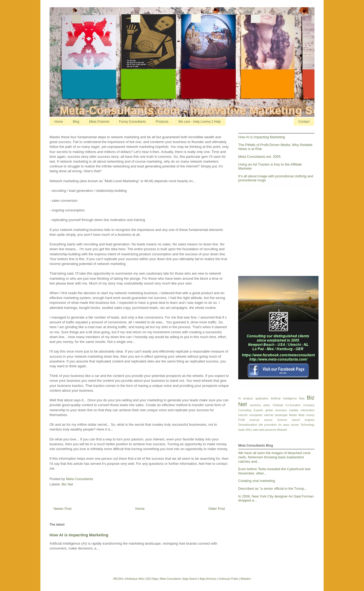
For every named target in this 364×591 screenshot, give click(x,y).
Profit (241, 420)
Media (293, 415)
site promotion (268, 425)
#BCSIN (118, 579)
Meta (302, 415)
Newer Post (62, 509)
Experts (258, 410)
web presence (268, 430)
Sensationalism (248, 425)
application (262, 399)
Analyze (248, 399)
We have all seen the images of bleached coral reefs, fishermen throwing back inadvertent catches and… (274, 457)
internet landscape (276, 415)
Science (282, 420)
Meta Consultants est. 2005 (259, 157)
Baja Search (190, 579)
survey (295, 425)
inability (294, 410)
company (309, 405)
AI (240, 399)
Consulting (245, 410)
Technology (307, 425)
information (308, 410)
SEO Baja (152, 579)
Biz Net (67, 484)
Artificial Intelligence (284, 399)
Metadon (246, 579)
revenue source (261, 420)
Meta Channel (99, 122)
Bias (302, 399)
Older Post (217, 509)
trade (241, 430)
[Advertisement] (278, 227)
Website (282, 430)
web (255, 430)
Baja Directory (208, 579)
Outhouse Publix (228, 579)
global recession (276, 410)
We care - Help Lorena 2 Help (200, 122)
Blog (76, 122)
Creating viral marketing (257, 481)
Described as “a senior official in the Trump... (273, 489)
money (310, 415)
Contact (304, 122)
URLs (249, 430)
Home (59, 122)
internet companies (250, 415)
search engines (303, 420)
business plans (260, 405)
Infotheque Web (134, 579)
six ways (284, 425)
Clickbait (278, 405)
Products (162, 122)
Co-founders (293, 405)
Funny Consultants (132, 122)
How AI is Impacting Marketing (79, 535)
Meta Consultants (170, 579)
